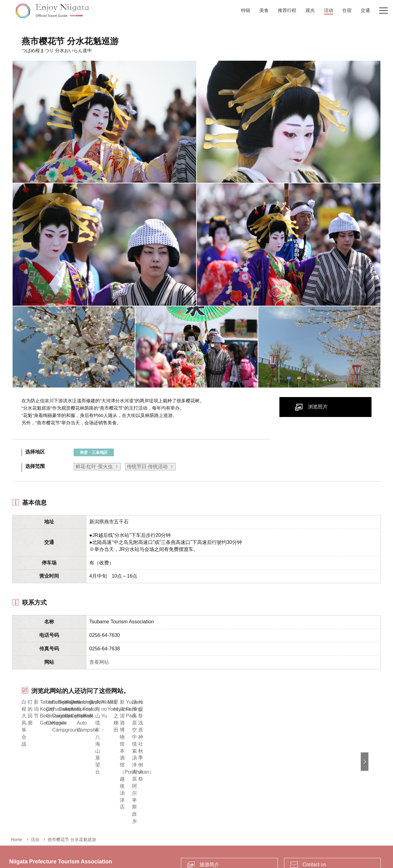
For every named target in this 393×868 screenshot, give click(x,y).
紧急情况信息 (149, 839)
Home (16, 783)
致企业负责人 (183, 839)
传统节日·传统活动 (147, 467)
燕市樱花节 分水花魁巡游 (72, 783)
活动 (35, 783)
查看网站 (99, 662)
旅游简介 (209, 807)
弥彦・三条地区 (94, 452)
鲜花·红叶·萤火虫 (94, 467)
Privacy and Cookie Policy (230, 839)
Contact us (314, 807)
